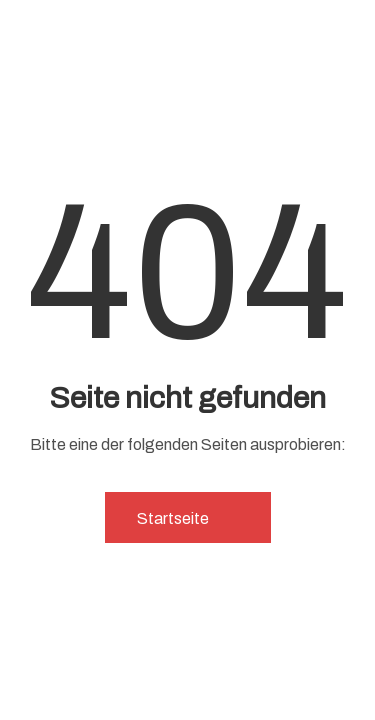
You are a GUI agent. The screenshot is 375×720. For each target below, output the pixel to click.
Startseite (188, 518)
